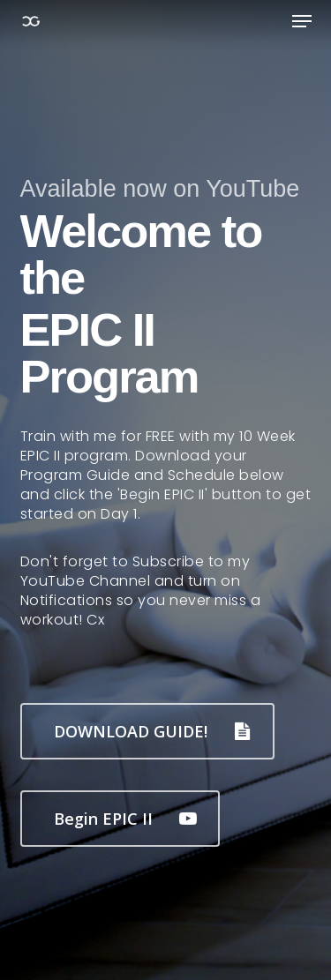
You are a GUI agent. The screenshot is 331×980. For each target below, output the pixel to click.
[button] (302, 21)
